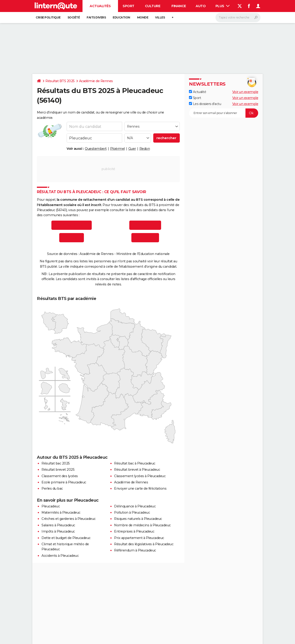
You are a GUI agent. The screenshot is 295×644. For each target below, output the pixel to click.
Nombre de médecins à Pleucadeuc (142, 525)
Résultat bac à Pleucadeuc (135, 463)
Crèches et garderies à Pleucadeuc (69, 519)
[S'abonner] (224, 113)
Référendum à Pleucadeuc (135, 550)
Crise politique (48, 17)
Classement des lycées (60, 476)
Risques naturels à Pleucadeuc (138, 519)
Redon (145, 149)
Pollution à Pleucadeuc (132, 512)
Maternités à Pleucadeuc (61, 512)
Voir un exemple (245, 92)
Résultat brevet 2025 (58, 470)
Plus (223, 6)
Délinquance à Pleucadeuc (135, 506)
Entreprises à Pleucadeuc (134, 531)
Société (74, 17)
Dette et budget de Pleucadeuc (66, 538)
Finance (179, 6)
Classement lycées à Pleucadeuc (140, 476)
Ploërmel (118, 149)
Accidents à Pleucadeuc (60, 556)
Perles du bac (52, 488)
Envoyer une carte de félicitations (140, 488)
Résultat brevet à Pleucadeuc (137, 470)
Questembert (96, 149)
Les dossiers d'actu (205, 104)
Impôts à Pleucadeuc (58, 531)
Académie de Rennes (96, 81)
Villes (160, 17)
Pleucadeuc (51, 506)
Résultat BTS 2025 (60, 81)
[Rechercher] (238, 18)
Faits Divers (96, 17)
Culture (153, 6)
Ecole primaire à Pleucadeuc (64, 482)
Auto (201, 6)
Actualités (100, 6)
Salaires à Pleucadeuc (58, 525)
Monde (143, 17)
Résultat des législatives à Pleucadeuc (144, 544)
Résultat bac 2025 (56, 463)
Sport (128, 6)
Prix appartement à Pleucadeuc (139, 538)
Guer (132, 149)
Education (121, 17)
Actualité (198, 92)
